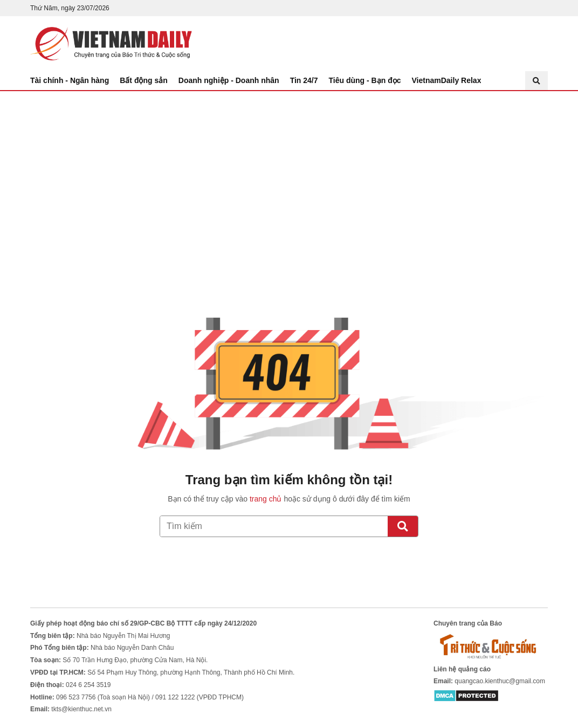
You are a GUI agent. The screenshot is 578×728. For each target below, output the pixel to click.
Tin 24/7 (304, 80)
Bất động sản (144, 80)
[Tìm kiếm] (403, 526)
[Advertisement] (289, 172)
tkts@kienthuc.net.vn (81, 709)
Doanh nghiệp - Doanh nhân (229, 80)
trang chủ (266, 499)
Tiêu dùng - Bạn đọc (365, 80)
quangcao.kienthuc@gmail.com (500, 681)
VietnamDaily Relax (447, 80)
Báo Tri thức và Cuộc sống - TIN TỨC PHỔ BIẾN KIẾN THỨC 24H (111, 44)
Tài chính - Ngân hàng (70, 80)
